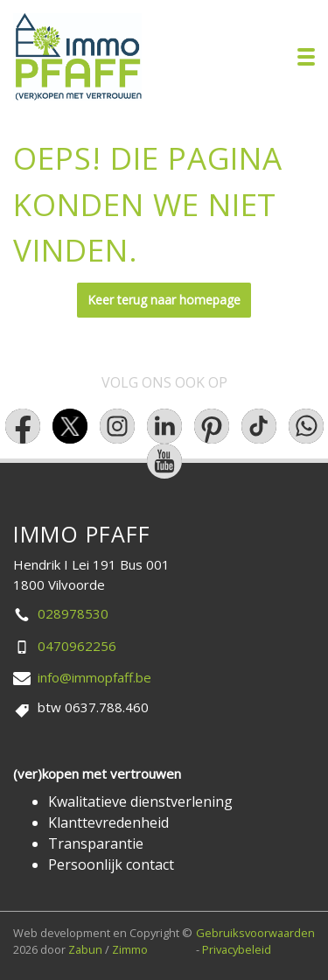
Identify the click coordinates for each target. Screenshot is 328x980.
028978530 (73, 613)
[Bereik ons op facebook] (23, 426)
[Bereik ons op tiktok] (259, 426)
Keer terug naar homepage (164, 300)
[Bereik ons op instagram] (117, 426)
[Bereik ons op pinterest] (212, 426)
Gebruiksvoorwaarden (255, 933)
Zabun (85, 949)
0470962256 (77, 646)
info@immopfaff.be (94, 677)
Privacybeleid (237, 949)
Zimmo (130, 949)
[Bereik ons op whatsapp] (306, 426)
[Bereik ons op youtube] (164, 461)
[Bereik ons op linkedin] (164, 426)
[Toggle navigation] (306, 57)
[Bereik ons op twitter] (70, 426)
